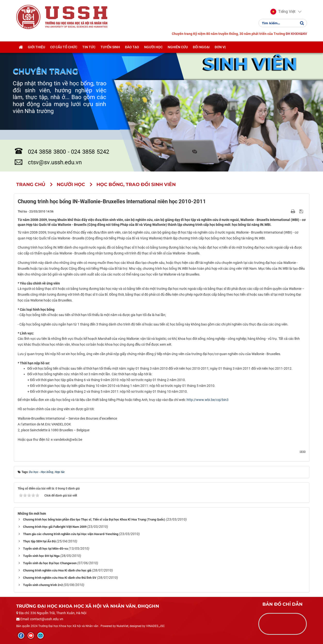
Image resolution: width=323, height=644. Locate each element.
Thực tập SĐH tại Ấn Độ (39, 541)
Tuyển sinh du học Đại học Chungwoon (50, 563)
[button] (283, 12)
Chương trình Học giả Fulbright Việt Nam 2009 (55, 527)
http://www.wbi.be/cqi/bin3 (208, 400)
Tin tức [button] (89, 47)
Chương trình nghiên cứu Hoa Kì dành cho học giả (57, 570)
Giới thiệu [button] (36, 47)
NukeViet (122, 626)
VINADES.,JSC (155, 626)
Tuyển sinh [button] (110, 47)
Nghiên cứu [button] (178, 47)
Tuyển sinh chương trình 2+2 (43, 585)
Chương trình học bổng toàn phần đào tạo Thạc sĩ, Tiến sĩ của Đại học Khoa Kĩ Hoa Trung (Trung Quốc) (94, 519)
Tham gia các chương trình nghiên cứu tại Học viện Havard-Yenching (71, 534)
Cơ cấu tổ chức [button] (64, 47)
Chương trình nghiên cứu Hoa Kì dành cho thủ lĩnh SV (60, 578)
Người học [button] (153, 47)
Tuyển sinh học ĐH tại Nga (41, 556)
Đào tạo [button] (132, 47)
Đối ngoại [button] (201, 47)
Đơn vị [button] (220, 47)
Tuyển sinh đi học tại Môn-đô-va (45, 549)
